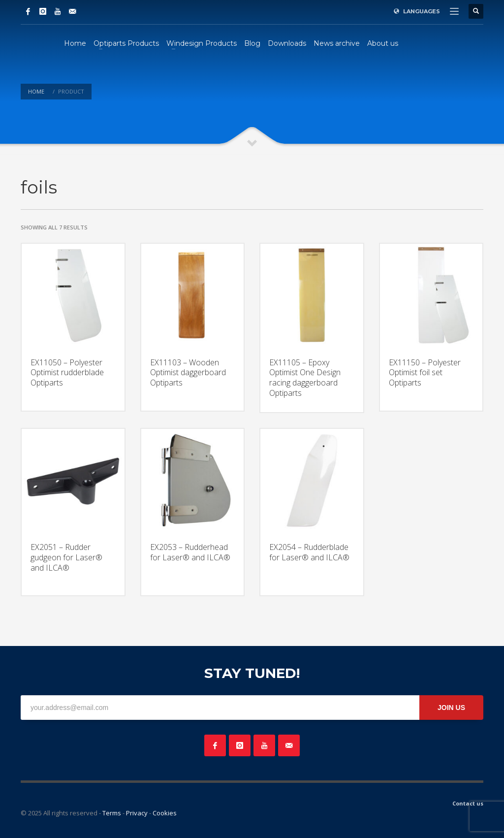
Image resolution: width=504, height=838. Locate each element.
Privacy (137, 813)
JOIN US (451, 708)
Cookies (165, 813)
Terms (112, 813)
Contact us (468, 803)
